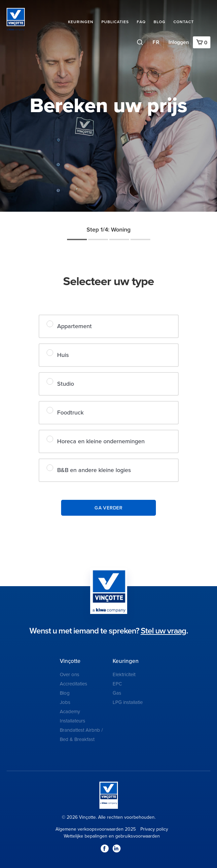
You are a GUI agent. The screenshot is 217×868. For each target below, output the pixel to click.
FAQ (141, 22)
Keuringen (81, 22)
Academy (70, 712)
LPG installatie (128, 702)
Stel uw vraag (163, 631)
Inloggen (179, 42)
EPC (117, 684)
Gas (117, 693)
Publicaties (115, 22)
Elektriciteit (124, 674)
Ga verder (109, 508)
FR (156, 42)
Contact (184, 22)
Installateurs (72, 721)
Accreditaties (73, 684)
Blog (160, 22)
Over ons (70, 674)
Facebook (105, 848)
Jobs (65, 702)
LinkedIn (117, 848)
